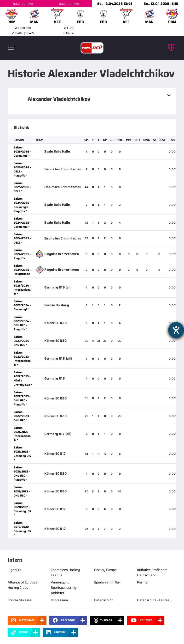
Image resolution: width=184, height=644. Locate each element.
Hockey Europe (105, 570)
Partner (143, 582)
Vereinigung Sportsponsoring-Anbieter (64, 588)
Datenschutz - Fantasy (154, 600)
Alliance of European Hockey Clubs (23, 585)
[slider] (92, 18)
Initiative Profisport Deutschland (152, 572)
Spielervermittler (107, 582)
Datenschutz (103, 600)
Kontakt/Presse (20, 600)
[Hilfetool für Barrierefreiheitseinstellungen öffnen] (176, 330)
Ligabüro (14, 570)
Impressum (59, 600)
